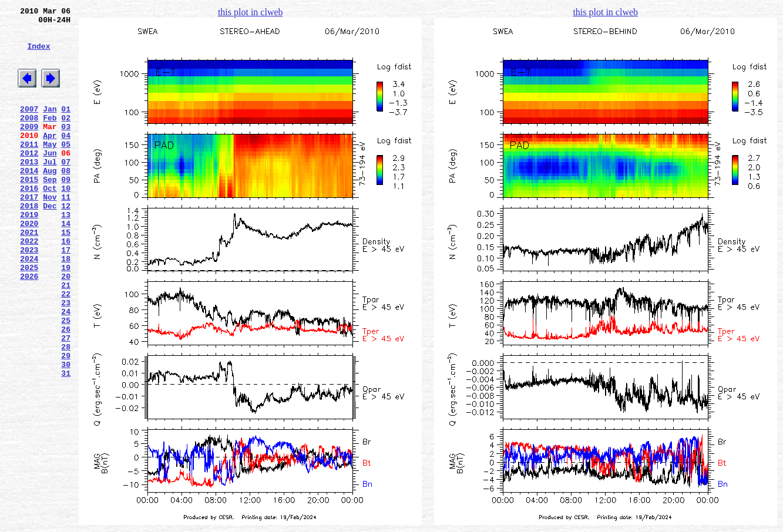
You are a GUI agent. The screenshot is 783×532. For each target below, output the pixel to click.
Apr (50, 158)
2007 (29, 126)
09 (66, 211)
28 (66, 412)
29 (66, 422)
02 (66, 137)
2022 (29, 285)
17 (66, 295)
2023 (29, 295)
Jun (50, 179)
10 (66, 221)
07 (66, 190)
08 (66, 200)
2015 (29, 211)
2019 (29, 253)
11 (66, 232)
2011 (29, 169)
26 (66, 390)
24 (66, 369)
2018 (29, 243)
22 (66, 348)
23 (66, 359)
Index (38, 55)
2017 (29, 232)
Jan (50, 126)
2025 (29, 316)
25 (66, 380)
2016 (29, 221)
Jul (50, 190)
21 (66, 338)
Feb (50, 137)
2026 (29, 327)
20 (66, 327)
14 (66, 264)
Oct (50, 221)
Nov (50, 232)
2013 (29, 190)
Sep (50, 211)
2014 (29, 200)
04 (66, 158)
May (50, 169)
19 (66, 316)
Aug (50, 200)
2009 (29, 147)
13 (66, 253)
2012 (29, 179)
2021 (29, 274)
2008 (29, 137)
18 (66, 306)
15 (66, 274)
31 (66, 443)
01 (66, 126)
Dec (50, 243)
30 (66, 433)
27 (66, 401)
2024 (29, 306)
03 (66, 147)
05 (66, 169)
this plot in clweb (251, 12)
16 (66, 285)
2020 (29, 264)
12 (66, 243)
